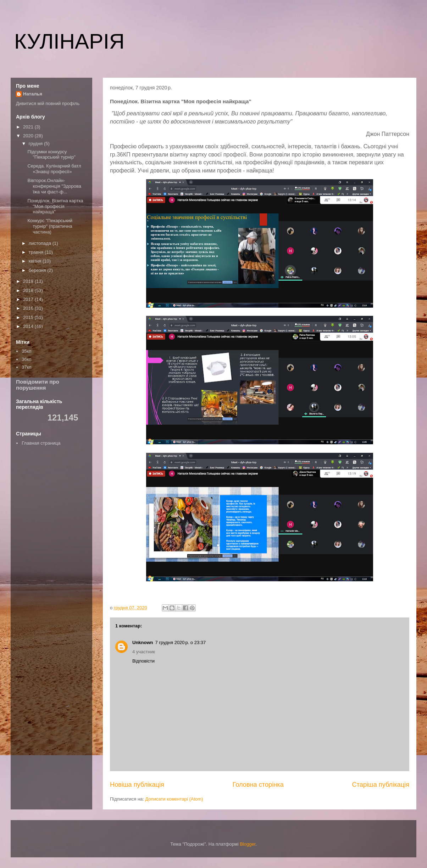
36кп (26, 359)
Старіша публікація (381, 785)
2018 (29, 290)
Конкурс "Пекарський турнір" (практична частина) (50, 226)
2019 (29, 281)
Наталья (33, 94)
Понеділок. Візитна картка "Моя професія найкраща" (55, 206)
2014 (29, 326)
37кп (26, 367)
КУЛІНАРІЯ (69, 41)
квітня (36, 261)
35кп (26, 351)
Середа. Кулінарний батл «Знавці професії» (54, 169)
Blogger (248, 844)
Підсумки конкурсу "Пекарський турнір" (51, 155)
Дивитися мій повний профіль (48, 103)
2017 (29, 299)
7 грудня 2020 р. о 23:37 (181, 642)
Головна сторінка (258, 785)
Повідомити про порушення (38, 385)
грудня (36, 144)
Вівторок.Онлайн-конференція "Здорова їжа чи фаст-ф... (54, 186)
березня (38, 270)
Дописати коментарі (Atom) (174, 799)
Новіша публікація (137, 785)
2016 (29, 308)
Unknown (143, 642)
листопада (41, 243)
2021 (29, 127)
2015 (29, 317)
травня (37, 252)
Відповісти (143, 661)
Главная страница (41, 443)
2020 (29, 136)
